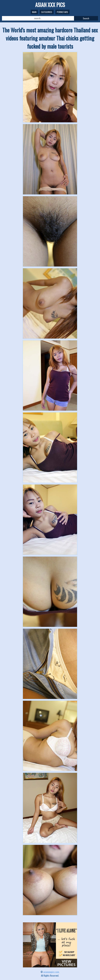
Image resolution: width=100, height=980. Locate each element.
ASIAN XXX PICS (50, 5)
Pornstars (62, 12)
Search (86, 18)
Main (34, 12)
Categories (47, 12)
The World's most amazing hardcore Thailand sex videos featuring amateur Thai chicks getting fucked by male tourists (50, 38)
